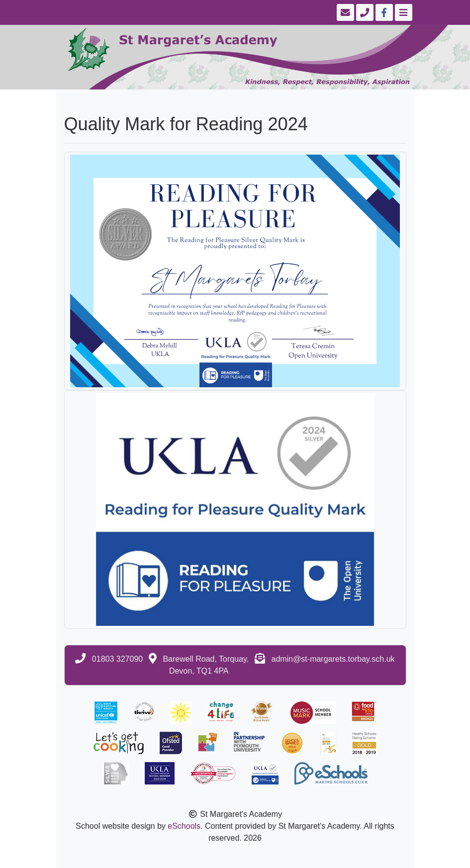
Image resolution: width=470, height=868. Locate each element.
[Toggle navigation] (403, 12)
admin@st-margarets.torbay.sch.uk (333, 659)
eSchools (184, 826)
